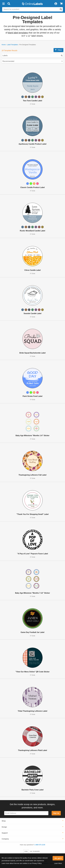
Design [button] (4, 827)
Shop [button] (4, 821)
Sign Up (56, 813)
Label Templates (13, 45)
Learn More (58, 863)
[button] (3, 4)
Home (4, 45)
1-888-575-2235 (40, 845)
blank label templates (18, 33)
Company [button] (5, 839)
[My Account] (56, 4)
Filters (58, 50)
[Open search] (61, 9)
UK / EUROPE (35, 851)
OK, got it (58, 858)
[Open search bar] (9, 4)
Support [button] (5, 833)
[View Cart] (61, 4)
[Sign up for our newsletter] (26, 813)
